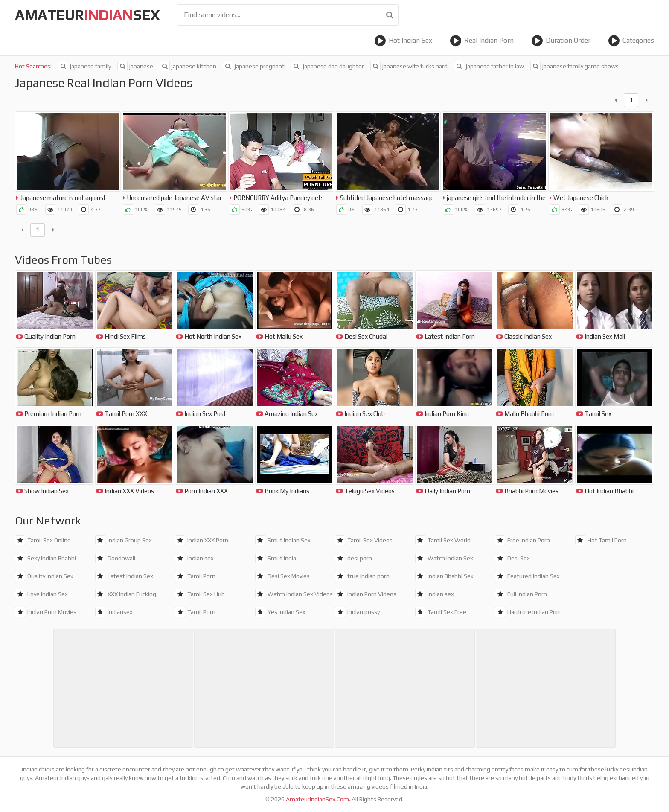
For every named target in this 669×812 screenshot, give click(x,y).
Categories (631, 41)
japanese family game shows (574, 66)
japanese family (84, 66)
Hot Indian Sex (403, 41)
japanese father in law (489, 66)
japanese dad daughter (327, 66)
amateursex (87, 15)
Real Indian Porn (482, 41)
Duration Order (561, 41)
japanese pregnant (254, 66)
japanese (135, 66)
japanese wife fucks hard (409, 66)
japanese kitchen (188, 66)
